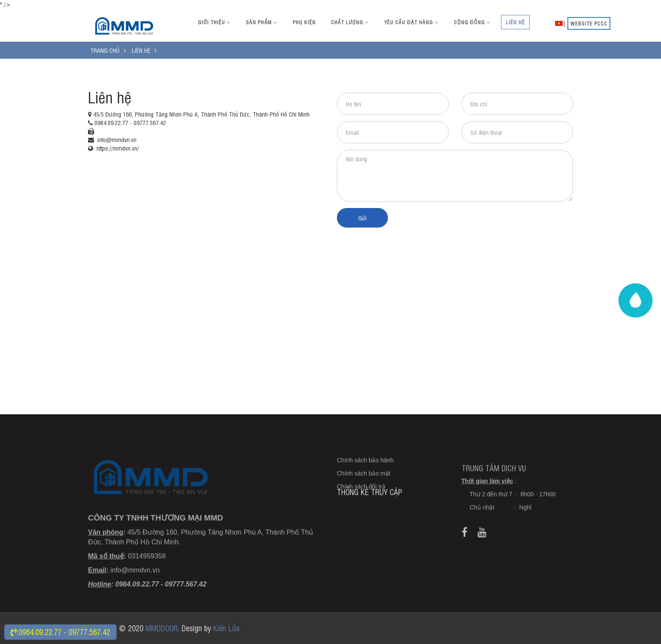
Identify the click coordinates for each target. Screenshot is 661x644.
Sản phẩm (262, 22)
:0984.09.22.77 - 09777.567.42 (60, 632)
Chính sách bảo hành (365, 478)
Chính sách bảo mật (364, 491)
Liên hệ (515, 22)
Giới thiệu (214, 22)
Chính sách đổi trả (361, 504)
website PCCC (589, 23)
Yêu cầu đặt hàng (411, 22)
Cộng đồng (472, 22)
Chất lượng (350, 22)
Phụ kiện (304, 22)
